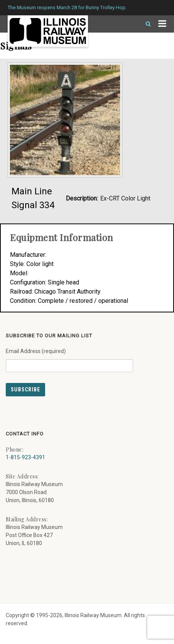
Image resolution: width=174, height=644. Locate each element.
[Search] (145, 24)
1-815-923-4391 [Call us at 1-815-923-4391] (25, 457)
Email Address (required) (69, 357)
